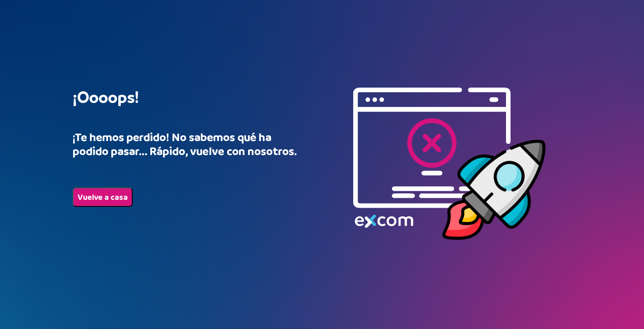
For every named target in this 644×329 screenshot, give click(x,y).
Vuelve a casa (103, 197)
